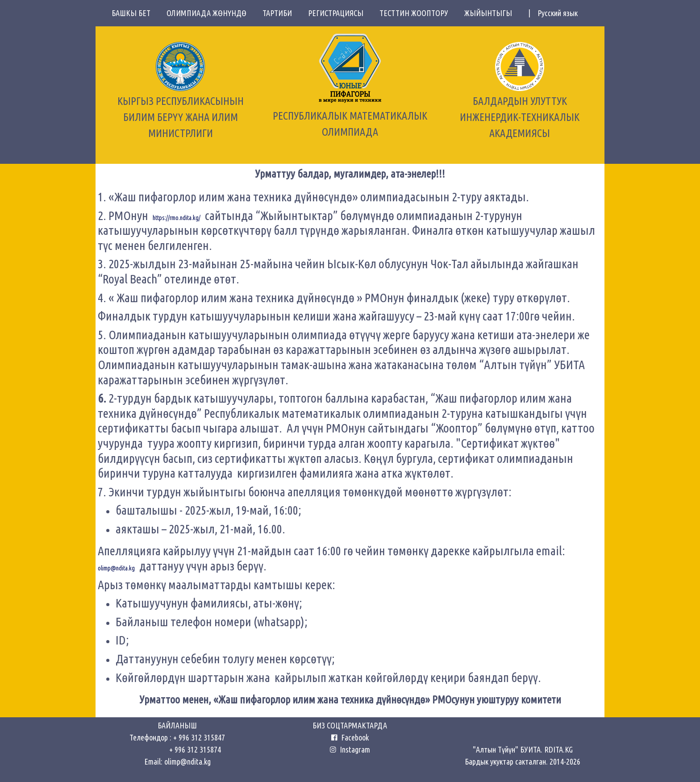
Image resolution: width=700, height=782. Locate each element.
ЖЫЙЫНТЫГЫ (493, 13)
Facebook (353, 737)
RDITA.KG (558, 749)
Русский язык (558, 13)
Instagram (350, 749)
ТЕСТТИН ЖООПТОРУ (418, 13)
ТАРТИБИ (282, 13)
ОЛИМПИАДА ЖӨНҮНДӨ (211, 13)
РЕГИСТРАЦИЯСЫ (340, 13)
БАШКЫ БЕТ (135, 13)
